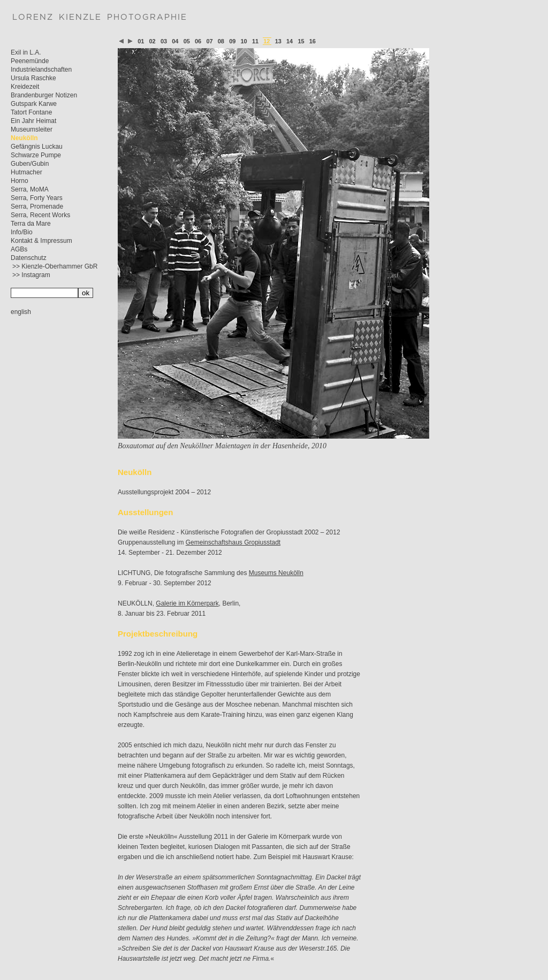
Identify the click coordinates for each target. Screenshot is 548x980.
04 (175, 41)
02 (153, 41)
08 (221, 41)
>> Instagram (31, 275)
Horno (20, 181)
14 (290, 41)
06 (198, 41)
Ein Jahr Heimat (33, 121)
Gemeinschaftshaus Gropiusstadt (233, 542)
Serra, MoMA (30, 189)
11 (255, 41)
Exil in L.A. (26, 52)
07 (209, 41)
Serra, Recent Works (40, 215)
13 (278, 41)
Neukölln (24, 138)
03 (164, 41)
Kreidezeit (25, 87)
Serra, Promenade (37, 206)
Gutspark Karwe (34, 104)
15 (301, 41)
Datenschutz (29, 258)
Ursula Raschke (33, 78)
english (21, 312)
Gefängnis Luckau (37, 147)
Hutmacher (26, 172)
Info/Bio (22, 232)
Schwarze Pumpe (36, 155)
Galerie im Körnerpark (187, 603)
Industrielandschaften (41, 70)
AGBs (19, 249)
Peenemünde (30, 61)
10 (244, 41)
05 (187, 41)
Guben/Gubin (30, 164)
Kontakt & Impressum (41, 241)
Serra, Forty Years (37, 198)
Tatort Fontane (31, 112)
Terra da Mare (31, 224)
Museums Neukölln (276, 573)
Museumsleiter (32, 129)
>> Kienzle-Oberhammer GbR (55, 266)
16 (313, 41)
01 (141, 41)
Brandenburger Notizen (44, 95)
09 (232, 41)
